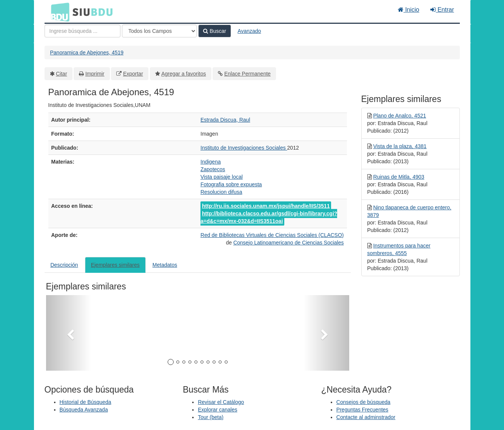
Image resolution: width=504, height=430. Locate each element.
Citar (62, 74)
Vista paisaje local (222, 177)
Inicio (409, 10)
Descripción (64, 265)
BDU (58, 12)
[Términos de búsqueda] (82, 31)
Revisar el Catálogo (221, 402)
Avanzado (249, 31)
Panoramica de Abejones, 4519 (87, 53)
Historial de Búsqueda (86, 402)
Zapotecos (213, 169)
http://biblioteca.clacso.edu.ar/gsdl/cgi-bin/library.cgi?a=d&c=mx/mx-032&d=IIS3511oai (269, 217)
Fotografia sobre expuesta (231, 184)
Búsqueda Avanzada (84, 410)
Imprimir (95, 74)
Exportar (133, 74)
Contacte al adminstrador (366, 417)
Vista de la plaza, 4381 (400, 146)
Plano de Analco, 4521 (399, 116)
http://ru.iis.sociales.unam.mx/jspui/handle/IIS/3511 (266, 206)
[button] (69, 333)
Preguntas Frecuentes (362, 410)
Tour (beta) (211, 417)
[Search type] (159, 31)
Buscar (214, 31)
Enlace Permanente (247, 74)
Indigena (211, 162)
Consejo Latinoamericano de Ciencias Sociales (289, 243)
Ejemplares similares (115, 265)
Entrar (442, 10)
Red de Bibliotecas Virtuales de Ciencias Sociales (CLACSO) (272, 235)
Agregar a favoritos (183, 74)
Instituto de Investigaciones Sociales (244, 148)
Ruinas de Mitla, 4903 (398, 177)
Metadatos (165, 265)
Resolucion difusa (221, 192)
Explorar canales (217, 410)
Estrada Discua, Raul (225, 120)
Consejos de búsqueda (363, 402)
